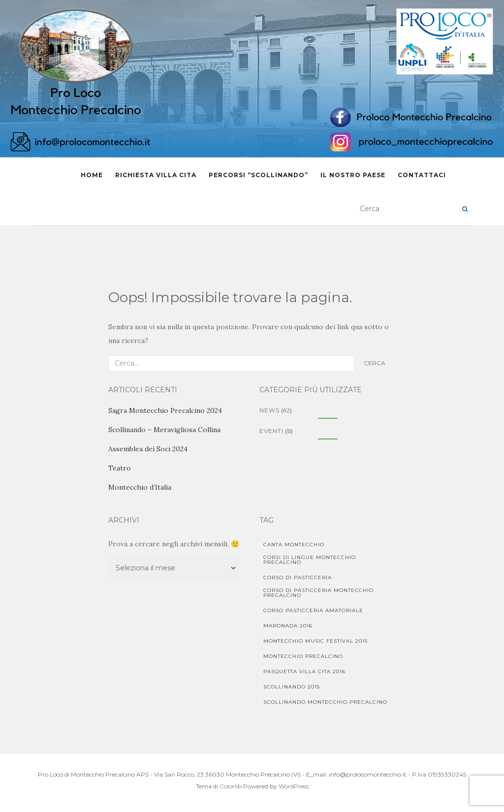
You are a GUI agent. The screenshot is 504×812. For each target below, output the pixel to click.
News (269, 410)
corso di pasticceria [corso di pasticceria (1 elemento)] (298, 578)
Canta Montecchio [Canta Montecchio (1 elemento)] (294, 545)
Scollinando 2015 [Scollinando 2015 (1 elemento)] (292, 687)
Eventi (271, 431)
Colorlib (231, 786)
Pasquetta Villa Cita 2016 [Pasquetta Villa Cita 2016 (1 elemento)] (304, 671)
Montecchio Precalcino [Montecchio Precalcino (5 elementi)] (303, 656)
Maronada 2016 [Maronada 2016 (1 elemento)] (288, 626)
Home (92, 175)
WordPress (294, 786)
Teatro (120, 468)
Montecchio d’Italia (140, 487)
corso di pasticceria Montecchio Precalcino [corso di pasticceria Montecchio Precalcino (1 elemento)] (318, 593)
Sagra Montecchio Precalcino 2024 (165, 410)
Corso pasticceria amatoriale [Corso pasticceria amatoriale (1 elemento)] (313, 610)
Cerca (375, 363)
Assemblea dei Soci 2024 (148, 449)
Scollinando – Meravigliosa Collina (164, 430)
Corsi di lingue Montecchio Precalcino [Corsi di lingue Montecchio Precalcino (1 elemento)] (310, 560)
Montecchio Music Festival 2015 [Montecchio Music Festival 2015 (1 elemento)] (315, 641)
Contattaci (422, 175)
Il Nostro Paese (353, 175)
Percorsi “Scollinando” (258, 175)
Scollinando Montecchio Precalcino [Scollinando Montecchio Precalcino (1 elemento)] (325, 702)
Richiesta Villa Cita (156, 175)
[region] (252, 79)
